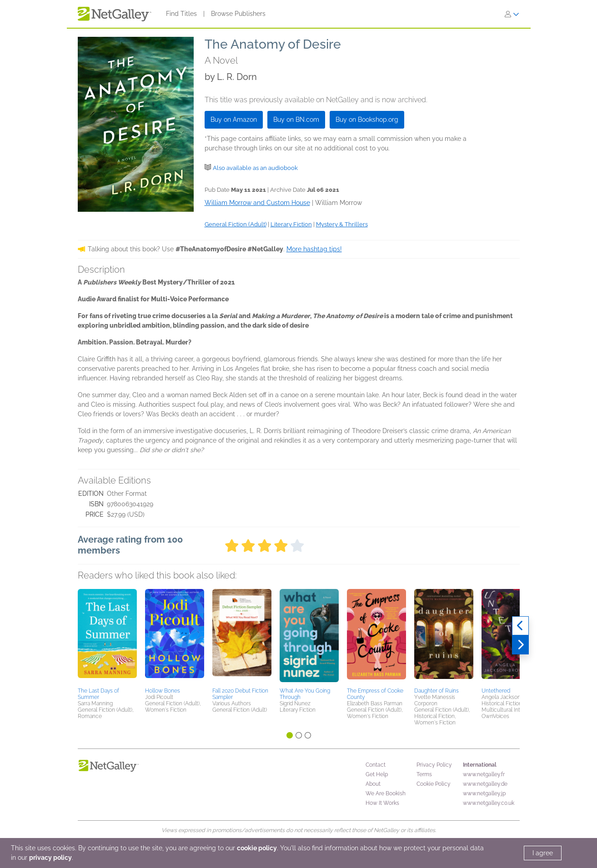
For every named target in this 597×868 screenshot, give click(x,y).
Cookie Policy (434, 784)
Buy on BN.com (296, 120)
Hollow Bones (163, 691)
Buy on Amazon (234, 120)
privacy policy (50, 858)
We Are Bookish (386, 793)
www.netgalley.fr (484, 774)
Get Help (377, 774)
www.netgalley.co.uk (489, 803)
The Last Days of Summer (98, 694)
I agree (543, 853)
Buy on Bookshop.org (367, 120)
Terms (424, 774)
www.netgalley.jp (484, 793)
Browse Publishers (238, 14)
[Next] (520, 645)
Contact (376, 765)
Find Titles (181, 14)
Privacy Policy (434, 765)
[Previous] (520, 626)
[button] (107, 637)
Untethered (496, 691)
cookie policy (257, 848)
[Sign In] (512, 14)
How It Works (382, 803)
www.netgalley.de (485, 784)
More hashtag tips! (314, 249)
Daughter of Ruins (436, 691)
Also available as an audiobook (255, 168)
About (373, 784)
